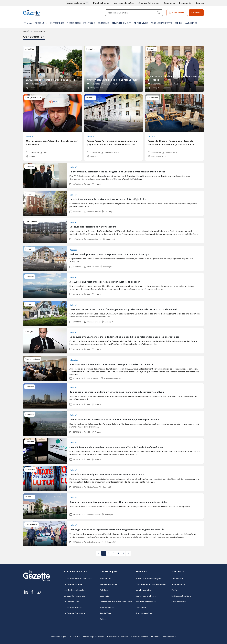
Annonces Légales (76, 3)
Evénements (185, 3)
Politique (89, 23)
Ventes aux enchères (146, 596)
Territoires (74, 23)
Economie (103, 23)
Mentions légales (59, 637)
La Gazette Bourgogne (75, 613)
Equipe (175, 590)
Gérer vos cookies (140, 637)
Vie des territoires (109, 584)
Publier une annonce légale (148, 578)
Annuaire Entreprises (149, 3)
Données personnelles (94, 637)
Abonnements (178, 584)
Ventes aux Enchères (124, 3)
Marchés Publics (101, 3)
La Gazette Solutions (181, 596)
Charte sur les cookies (118, 637)
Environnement (121, 23)
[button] (28, 23)
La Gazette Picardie (73, 584)
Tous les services (144, 613)
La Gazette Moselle (73, 607)
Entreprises (57, 23)
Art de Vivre (141, 23)
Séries (178, 23)
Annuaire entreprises (146, 602)
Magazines (191, 23)
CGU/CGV (75, 637)
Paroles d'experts (161, 23)
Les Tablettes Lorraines (75, 590)
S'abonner (196, 13)
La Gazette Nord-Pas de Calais (78, 578)
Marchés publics (143, 590)
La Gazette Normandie (74, 596)
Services (200, 3)
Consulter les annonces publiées (151, 584)
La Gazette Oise (72, 602)
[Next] (128, 553)
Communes (169, 3)
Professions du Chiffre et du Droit (116, 602)
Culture (104, 619)
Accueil (26, 31)
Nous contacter (179, 602)
